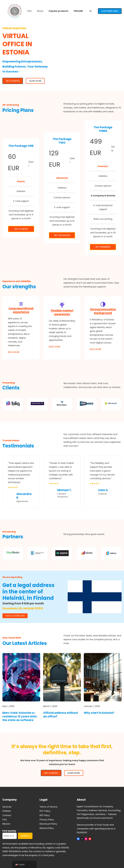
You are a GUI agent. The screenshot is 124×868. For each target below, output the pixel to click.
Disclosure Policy (48, 824)
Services (7, 807)
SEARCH (25, 836)
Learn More (35, 81)
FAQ (5, 820)
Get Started (21, 229)
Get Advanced (62, 235)
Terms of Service (48, 807)
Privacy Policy (47, 820)
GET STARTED (13, 81)
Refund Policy (47, 828)
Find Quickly (9, 831)
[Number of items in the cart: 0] (90, 11)
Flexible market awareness (62, 312)
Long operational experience (21, 310)
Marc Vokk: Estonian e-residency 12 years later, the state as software (20, 717)
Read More (14, 352)
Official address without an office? (61, 715)
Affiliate (7, 811)
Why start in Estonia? (99, 713)
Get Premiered (103, 247)
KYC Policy (45, 811)
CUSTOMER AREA (110, 11)
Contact (7, 815)
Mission (6, 824)
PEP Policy (45, 815)
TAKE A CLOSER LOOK (15, 616)
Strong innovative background (103, 311)
